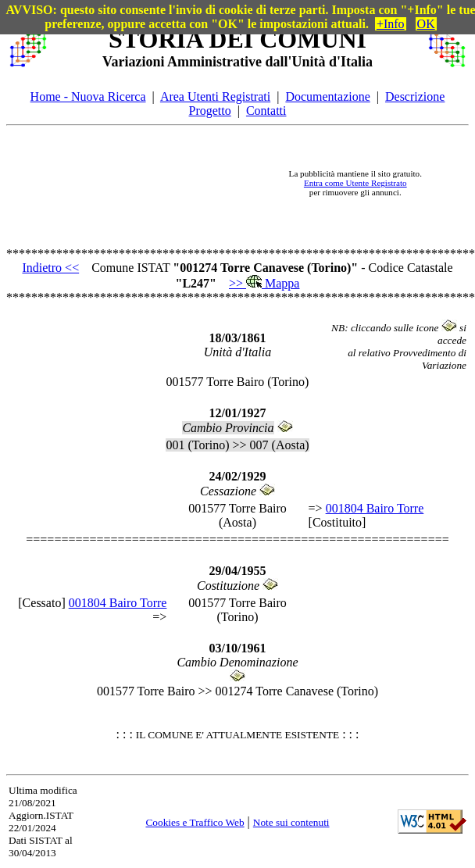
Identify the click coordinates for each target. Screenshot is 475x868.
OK (426, 24)
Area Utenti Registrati (215, 96)
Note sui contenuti (291, 822)
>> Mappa (264, 283)
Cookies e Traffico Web (195, 822)
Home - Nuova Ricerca (88, 96)
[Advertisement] (159, 183)
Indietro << (50, 268)
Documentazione (327, 96)
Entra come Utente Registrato (355, 183)
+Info (391, 24)
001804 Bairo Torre (375, 508)
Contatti (266, 111)
